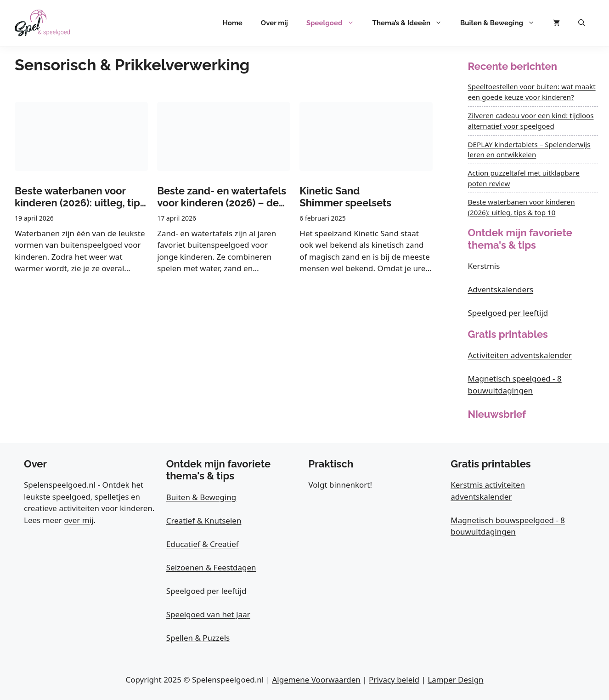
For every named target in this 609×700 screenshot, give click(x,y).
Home (233, 23)
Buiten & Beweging (502, 23)
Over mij (274, 23)
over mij (79, 520)
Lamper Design (455, 680)
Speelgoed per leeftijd (508, 313)
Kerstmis (484, 266)
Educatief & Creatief (203, 544)
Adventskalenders (501, 289)
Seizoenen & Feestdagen (211, 567)
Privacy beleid (394, 680)
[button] (582, 23)
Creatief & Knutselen (204, 521)
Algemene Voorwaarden (316, 680)
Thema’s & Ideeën (412, 23)
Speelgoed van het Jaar (208, 614)
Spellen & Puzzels (198, 638)
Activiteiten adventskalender (520, 355)
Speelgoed (335, 23)
